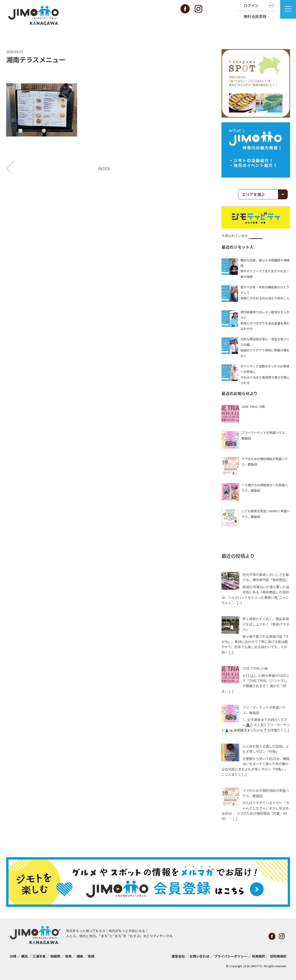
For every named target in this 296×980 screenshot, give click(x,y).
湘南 (80, 956)
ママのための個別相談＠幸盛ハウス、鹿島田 (266, 793)
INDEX (104, 168)
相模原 (55, 956)
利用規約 (259, 956)
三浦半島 (39, 956)
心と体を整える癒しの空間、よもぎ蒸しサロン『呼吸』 (266, 749)
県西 (91, 956)
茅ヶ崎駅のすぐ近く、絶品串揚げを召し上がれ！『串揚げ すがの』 (266, 624)
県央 (68, 956)
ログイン (251, 5)
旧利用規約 (278, 956)
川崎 (13, 956)
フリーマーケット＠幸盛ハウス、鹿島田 (264, 710)
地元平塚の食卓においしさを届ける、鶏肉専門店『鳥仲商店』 (266, 577)
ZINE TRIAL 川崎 (255, 668)
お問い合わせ (199, 956)
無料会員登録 (255, 16)
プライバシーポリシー (231, 956)
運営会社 (178, 956)
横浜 (24, 956)
